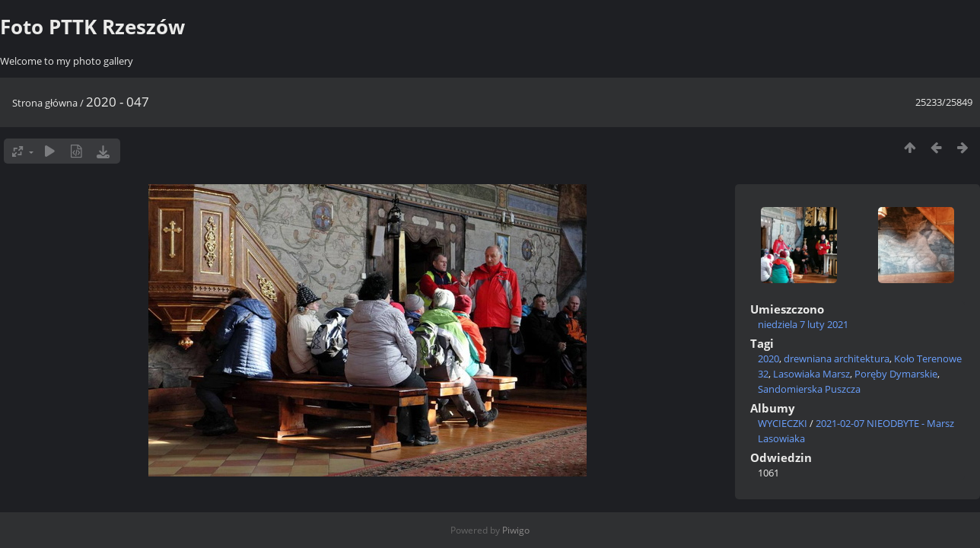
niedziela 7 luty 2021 (803, 324)
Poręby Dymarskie (896, 374)
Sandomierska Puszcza (809, 389)
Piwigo (516, 530)
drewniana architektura (837, 358)
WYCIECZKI (783, 423)
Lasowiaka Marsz (811, 374)
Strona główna (45, 103)
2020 (768, 358)
